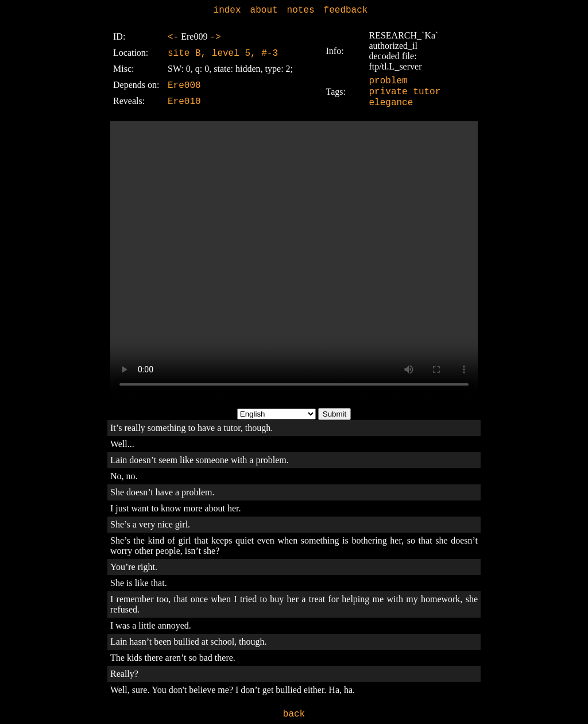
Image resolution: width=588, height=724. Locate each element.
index (227, 10)
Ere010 (184, 102)
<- (173, 37)
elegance (391, 103)
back (294, 714)
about (264, 10)
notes (301, 10)
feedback (346, 10)
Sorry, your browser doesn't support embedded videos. (294, 259)
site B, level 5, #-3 (223, 53)
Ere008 (184, 86)
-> (215, 37)
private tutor (405, 92)
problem (388, 81)
